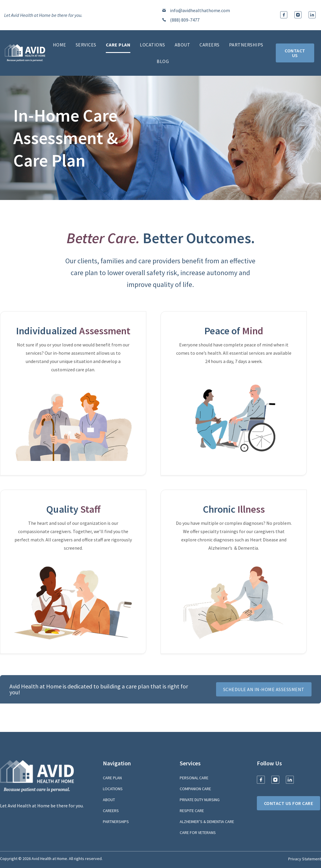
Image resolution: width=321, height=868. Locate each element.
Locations (153, 45)
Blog (163, 61)
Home (60, 45)
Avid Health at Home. (50, 859)
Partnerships (246, 45)
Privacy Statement (305, 859)
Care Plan (118, 45)
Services (86, 45)
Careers (210, 45)
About (183, 45)
